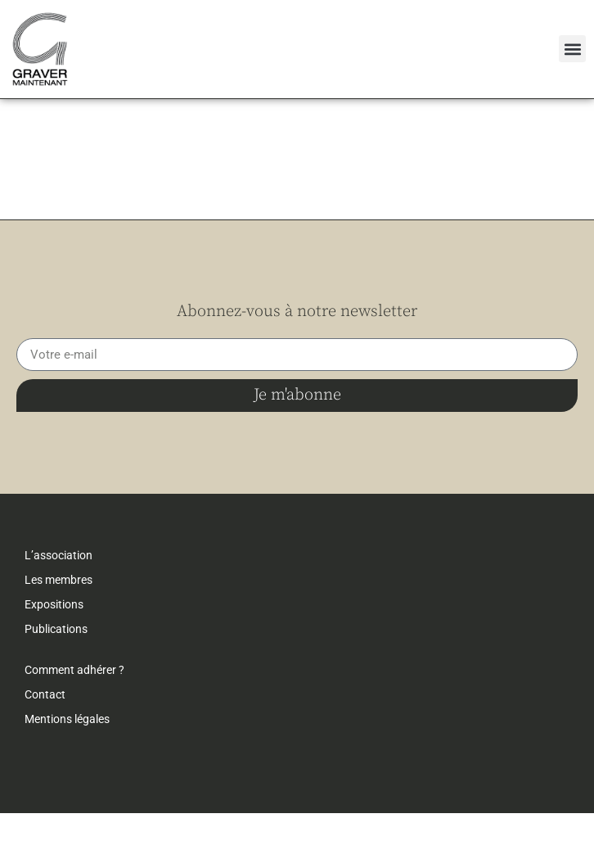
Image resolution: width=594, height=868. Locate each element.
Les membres (59, 635)
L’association (59, 610)
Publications (56, 684)
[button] (572, 49)
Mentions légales (67, 774)
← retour (45, 123)
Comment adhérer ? (74, 725)
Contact (45, 749)
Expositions (54, 659)
